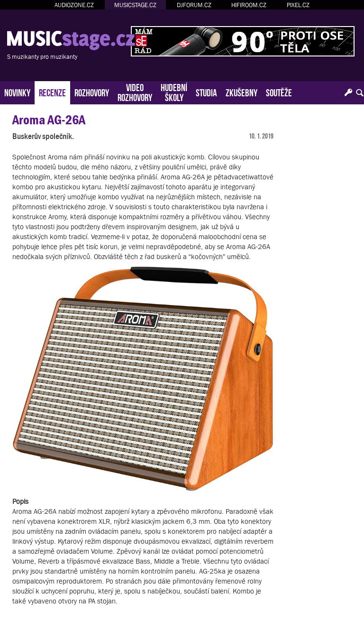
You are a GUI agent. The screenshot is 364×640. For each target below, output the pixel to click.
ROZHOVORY (92, 92)
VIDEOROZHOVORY (135, 92)
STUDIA (206, 92)
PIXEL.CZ (298, 5)
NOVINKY (17, 92)
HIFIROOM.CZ (249, 5)
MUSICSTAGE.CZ (135, 5)
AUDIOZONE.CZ (74, 5)
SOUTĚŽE (279, 92)
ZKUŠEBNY (241, 92)
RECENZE (52, 92)
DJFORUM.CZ (194, 5)
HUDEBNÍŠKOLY (174, 92)
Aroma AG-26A (49, 120)
